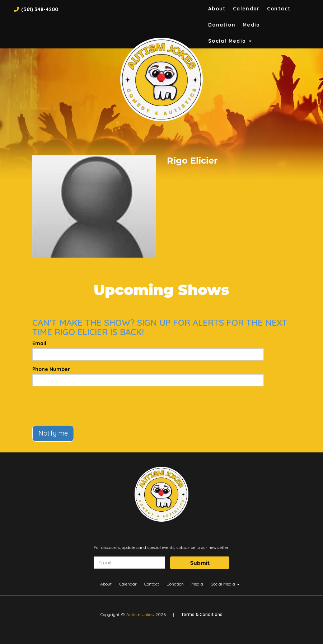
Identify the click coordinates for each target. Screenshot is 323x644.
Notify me (53, 433)
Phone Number (51, 369)
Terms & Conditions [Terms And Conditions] (202, 614)
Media (251, 25)
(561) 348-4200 (40, 9)
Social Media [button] (230, 41)
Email (39, 343)
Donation (222, 25)
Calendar (246, 9)
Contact (279, 9)
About (217, 9)
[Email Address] (129, 563)
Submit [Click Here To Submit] (200, 563)
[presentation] (87, 406)
